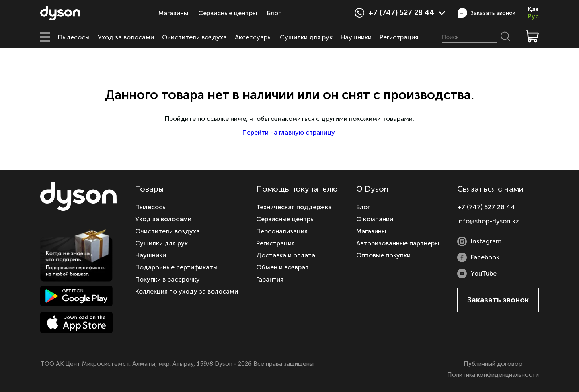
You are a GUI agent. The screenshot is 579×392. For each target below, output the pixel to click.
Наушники (356, 37)
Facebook (478, 257)
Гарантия (270, 279)
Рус (533, 16)
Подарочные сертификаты (176, 267)
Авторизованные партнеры (398, 243)
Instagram (479, 241)
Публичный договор (493, 364)
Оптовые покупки (383, 255)
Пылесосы (74, 37)
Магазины (173, 13)
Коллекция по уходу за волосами (187, 291)
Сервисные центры (228, 13)
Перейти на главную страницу (289, 132)
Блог (274, 13)
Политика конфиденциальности (493, 375)
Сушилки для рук (306, 37)
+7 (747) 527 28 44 (407, 13)
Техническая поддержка (294, 207)
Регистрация (399, 37)
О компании (375, 219)
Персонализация (282, 231)
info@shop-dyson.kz (488, 221)
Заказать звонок (487, 13)
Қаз (533, 9)
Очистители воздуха (194, 37)
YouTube (477, 274)
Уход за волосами (126, 37)
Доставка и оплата (286, 255)
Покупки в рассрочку (167, 279)
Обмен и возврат (282, 267)
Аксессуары (253, 37)
